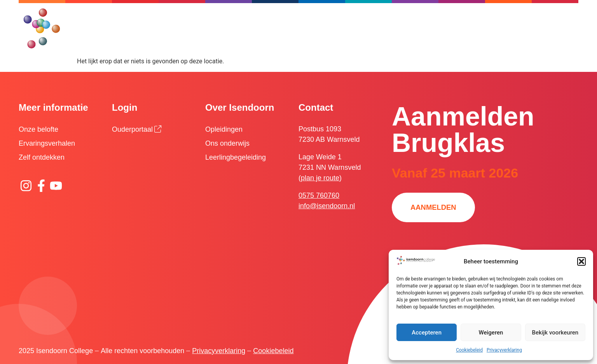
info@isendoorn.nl (327, 206)
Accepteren (427, 333)
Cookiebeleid (469, 350)
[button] (581, 261)
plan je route (320, 178)
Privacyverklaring (504, 350)
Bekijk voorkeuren (555, 333)
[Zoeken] (341, 17)
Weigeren (491, 333)
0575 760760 (319, 195)
